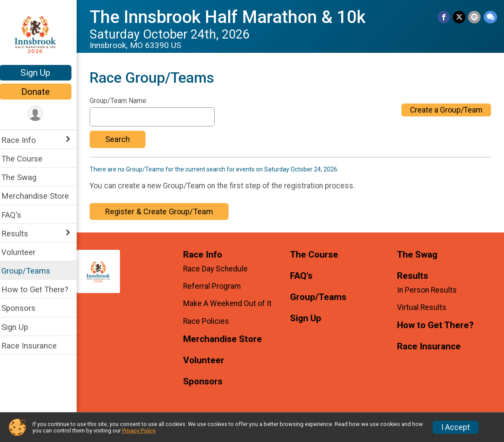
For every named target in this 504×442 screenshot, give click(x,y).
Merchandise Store (41, 196)
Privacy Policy (139, 431)
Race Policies (211, 321)
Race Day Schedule (220, 269)
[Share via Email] (475, 17)
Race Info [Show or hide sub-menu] (24, 140)
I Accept (456, 427)
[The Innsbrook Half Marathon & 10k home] (41, 33)
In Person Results (429, 290)
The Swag (24, 177)
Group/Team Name (124, 101)
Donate (41, 92)
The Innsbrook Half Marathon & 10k (233, 17)
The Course (27, 159)
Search (123, 139)
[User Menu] (41, 114)
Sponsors (24, 308)
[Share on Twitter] (460, 17)
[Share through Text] (490, 17)
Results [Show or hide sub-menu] (20, 234)
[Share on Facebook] (444, 17)
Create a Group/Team (446, 110)
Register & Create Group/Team (165, 211)
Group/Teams (31, 271)
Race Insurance (35, 346)
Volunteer (24, 252)
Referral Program (217, 286)
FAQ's (17, 215)
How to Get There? (40, 289)
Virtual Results (423, 307)
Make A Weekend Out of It (232, 303)
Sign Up (41, 73)
